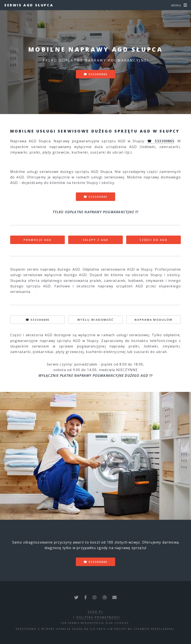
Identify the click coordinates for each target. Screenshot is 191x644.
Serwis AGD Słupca (29, 5)
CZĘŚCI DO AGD (154, 240)
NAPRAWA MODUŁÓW (153, 320)
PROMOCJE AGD (38, 240)
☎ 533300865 (96, 74)
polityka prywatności (98, 617)
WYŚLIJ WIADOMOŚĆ (95, 320)
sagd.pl (95, 612)
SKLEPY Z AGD (96, 240)
